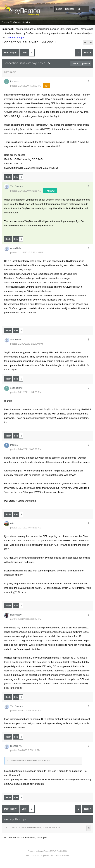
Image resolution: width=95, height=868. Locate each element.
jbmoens (15, 81)
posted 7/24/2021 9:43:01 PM (26, 449)
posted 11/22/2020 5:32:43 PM (27, 252)
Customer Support (16, 38)
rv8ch (13, 523)
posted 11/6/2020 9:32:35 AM (26, 191)
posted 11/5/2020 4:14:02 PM (26, 86)
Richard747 (16, 746)
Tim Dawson (17, 186)
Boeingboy (16, 615)
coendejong (16, 388)
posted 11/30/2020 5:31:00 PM (27, 344)
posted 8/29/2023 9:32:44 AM (26, 710)
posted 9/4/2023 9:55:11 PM (25, 750)
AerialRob (16, 248)
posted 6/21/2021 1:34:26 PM (26, 392)
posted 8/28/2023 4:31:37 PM (26, 619)
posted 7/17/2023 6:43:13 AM (26, 528)
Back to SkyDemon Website (16, 22)
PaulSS (14, 445)
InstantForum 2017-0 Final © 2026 (53, 851)
